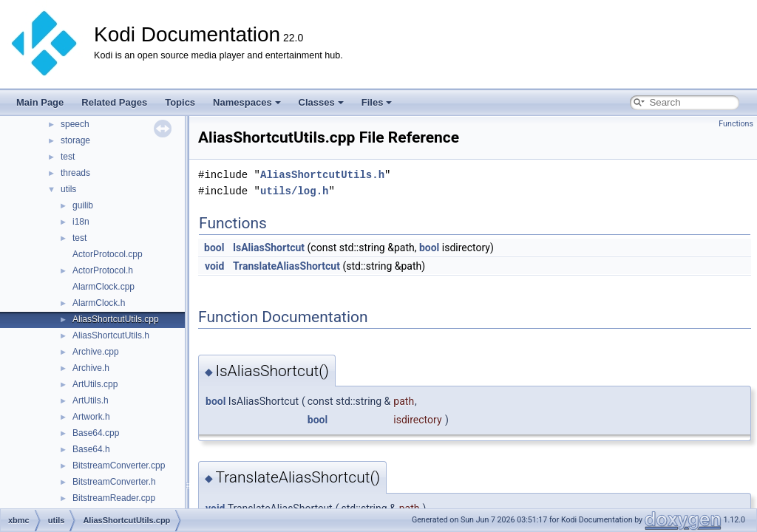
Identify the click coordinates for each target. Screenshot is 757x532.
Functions (736, 124)
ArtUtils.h (91, 400)
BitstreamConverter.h (114, 482)
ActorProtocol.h (103, 270)
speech (75, 124)
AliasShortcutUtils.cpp (116, 319)
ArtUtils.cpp (95, 384)
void (214, 266)
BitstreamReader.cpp (114, 498)
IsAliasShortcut (269, 248)
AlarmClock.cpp (103, 287)
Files (377, 102)
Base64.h (91, 449)
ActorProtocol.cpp (108, 254)
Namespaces (247, 102)
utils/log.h (294, 191)
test (68, 157)
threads (75, 173)
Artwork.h (91, 417)
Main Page (40, 102)
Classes (321, 102)
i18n (81, 222)
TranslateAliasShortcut (286, 266)
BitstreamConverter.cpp (119, 465)
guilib (83, 205)
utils (68, 189)
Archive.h (91, 368)
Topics (180, 102)
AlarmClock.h (99, 303)
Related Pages (114, 102)
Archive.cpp (96, 352)
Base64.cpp (96, 433)
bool (214, 248)
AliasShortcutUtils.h (111, 335)
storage (75, 140)
